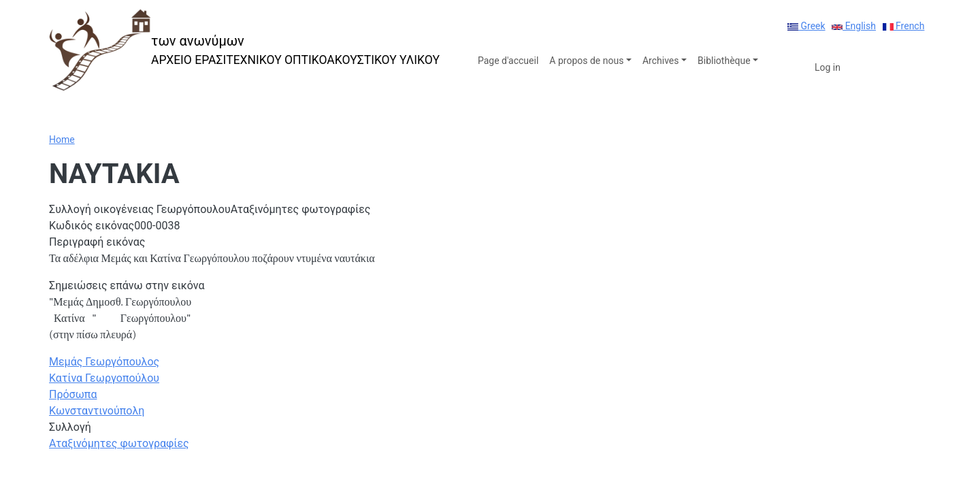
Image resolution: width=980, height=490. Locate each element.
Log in (828, 67)
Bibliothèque (724, 61)
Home (62, 140)
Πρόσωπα (73, 394)
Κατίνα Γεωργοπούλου (104, 378)
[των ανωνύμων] (244, 50)
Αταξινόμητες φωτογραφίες (119, 443)
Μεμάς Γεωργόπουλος (104, 362)
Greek (806, 26)
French (904, 26)
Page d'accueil (508, 61)
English (854, 26)
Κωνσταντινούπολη (97, 411)
